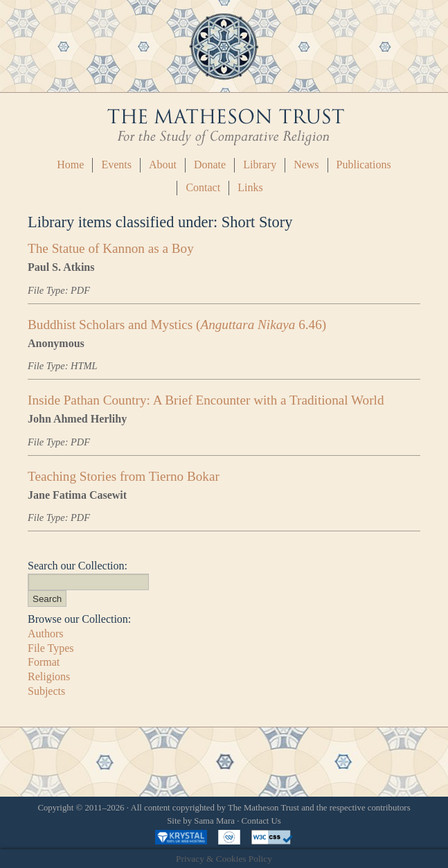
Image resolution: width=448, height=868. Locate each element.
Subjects (46, 691)
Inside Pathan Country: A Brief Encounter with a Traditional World (206, 400)
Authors (46, 634)
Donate (210, 165)
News (306, 165)
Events (116, 165)
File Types (51, 648)
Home (70, 165)
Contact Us (261, 821)
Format (44, 662)
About (163, 165)
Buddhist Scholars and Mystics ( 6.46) (177, 325)
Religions (49, 676)
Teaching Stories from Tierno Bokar (124, 476)
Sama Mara (214, 821)
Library (260, 165)
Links (250, 187)
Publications (364, 165)
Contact (203, 187)
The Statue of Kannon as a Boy (111, 248)
